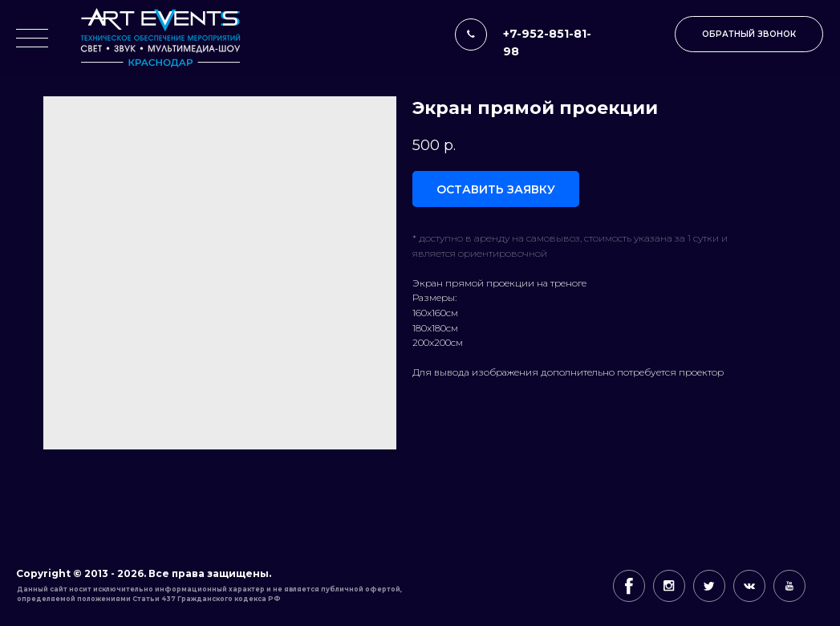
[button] (749, 34)
